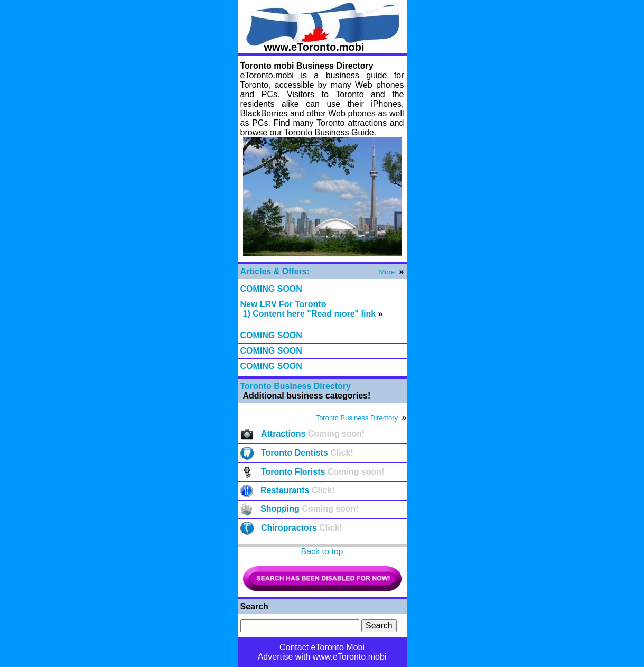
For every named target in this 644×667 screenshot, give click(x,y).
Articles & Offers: (275, 271)
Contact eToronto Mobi (322, 647)
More (387, 272)
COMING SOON (271, 289)
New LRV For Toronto (283, 304)
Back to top (322, 552)
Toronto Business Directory (296, 386)
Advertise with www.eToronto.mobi (322, 657)
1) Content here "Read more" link (310, 314)
